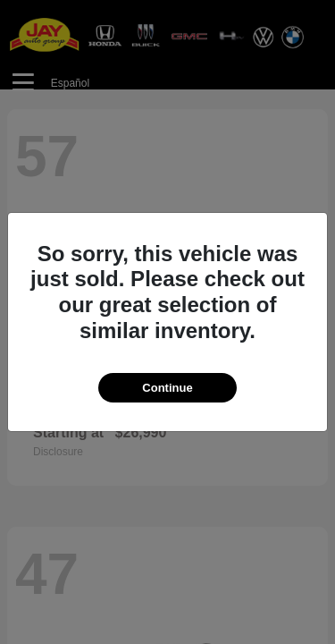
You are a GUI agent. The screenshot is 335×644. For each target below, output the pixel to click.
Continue (167, 388)
